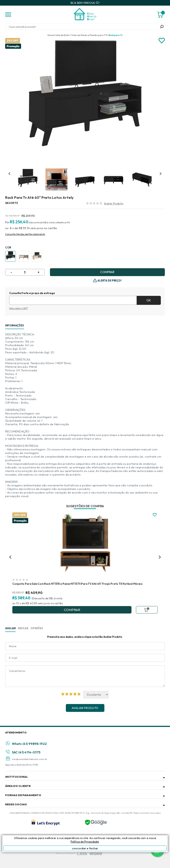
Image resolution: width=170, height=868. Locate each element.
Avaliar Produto (85, 708)
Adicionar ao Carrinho (147, 610)
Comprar (107, 272)
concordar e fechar (85, 848)
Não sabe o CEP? (18, 308)
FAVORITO (155, 515)
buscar (162, 27)
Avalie (114, 204)
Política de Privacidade (85, 842)
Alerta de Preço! (109, 281)
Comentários (85, 676)
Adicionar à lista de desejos (162, 41)
